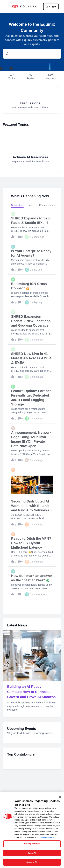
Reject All (32, 853)
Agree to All (32, 862)
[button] (8, 7)
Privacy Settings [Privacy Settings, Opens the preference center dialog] (32, 844)
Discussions (17, 205)
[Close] (60, 797)
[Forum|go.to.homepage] (25, 6)
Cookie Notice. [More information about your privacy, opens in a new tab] (48, 837)
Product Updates (48, 205)
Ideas (31, 205)
